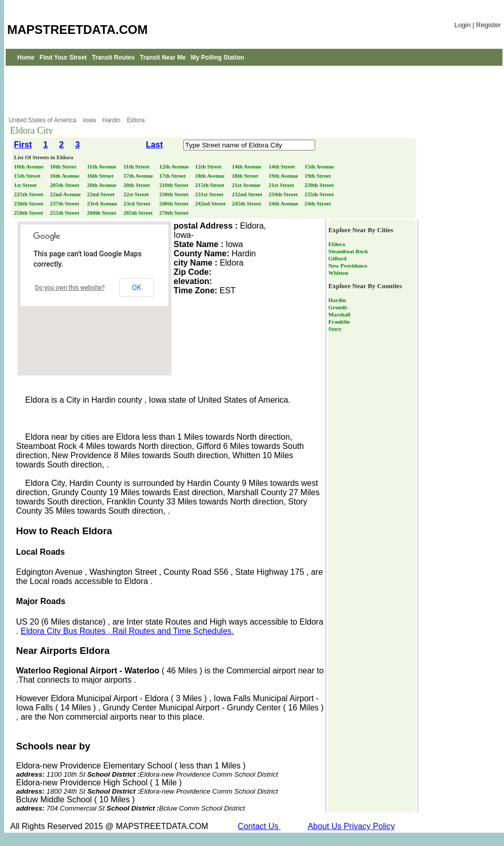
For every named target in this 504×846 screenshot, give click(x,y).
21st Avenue (247, 185)
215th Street (210, 185)
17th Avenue (139, 176)
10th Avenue (29, 166)
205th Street (65, 185)
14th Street (282, 166)
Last (154, 145)
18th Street (246, 176)
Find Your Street (63, 58)
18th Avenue (210, 176)
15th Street (28, 176)
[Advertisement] (254, 91)
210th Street (175, 185)
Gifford (337, 258)
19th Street (318, 176)
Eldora (137, 120)
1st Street (26, 185)
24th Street (318, 203)
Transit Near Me (162, 58)
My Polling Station (218, 58)
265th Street (139, 213)
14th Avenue (247, 166)
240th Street (175, 203)
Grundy (338, 307)
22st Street (137, 194)
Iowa (90, 120)
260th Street (102, 213)
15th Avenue (320, 166)
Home (26, 58)
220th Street (320, 185)
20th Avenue (102, 185)
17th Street (173, 176)
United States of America (43, 120)
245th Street (247, 203)
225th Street (29, 194)
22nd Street (101, 194)
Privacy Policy (370, 826)
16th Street (101, 176)
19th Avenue (284, 176)
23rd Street (137, 203)
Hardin (112, 120)
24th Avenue (284, 203)
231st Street (210, 194)
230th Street (175, 194)
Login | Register (478, 25)
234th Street (284, 194)
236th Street (29, 203)
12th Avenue (175, 166)
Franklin (339, 322)
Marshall (340, 314)
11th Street (137, 166)
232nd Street (248, 194)
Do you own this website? (70, 288)
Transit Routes (113, 58)
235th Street (320, 194)
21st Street (282, 185)
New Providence (348, 266)
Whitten (338, 273)
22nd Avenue (66, 194)
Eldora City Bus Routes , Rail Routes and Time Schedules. (127, 631)
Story (335, 329)
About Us (325, 826)
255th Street (65, 213)
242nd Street (211, 203)
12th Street (209, 166)
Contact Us (259, 826)
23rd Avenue (103, 203)
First (23, 145)
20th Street (137, 185)
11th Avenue (102, 166)
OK (137, 288)
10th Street (64, 166)
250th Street (29, 213)
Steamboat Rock (348, 251)
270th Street (175, 213)
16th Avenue (65, 176)
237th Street (65, 203)
